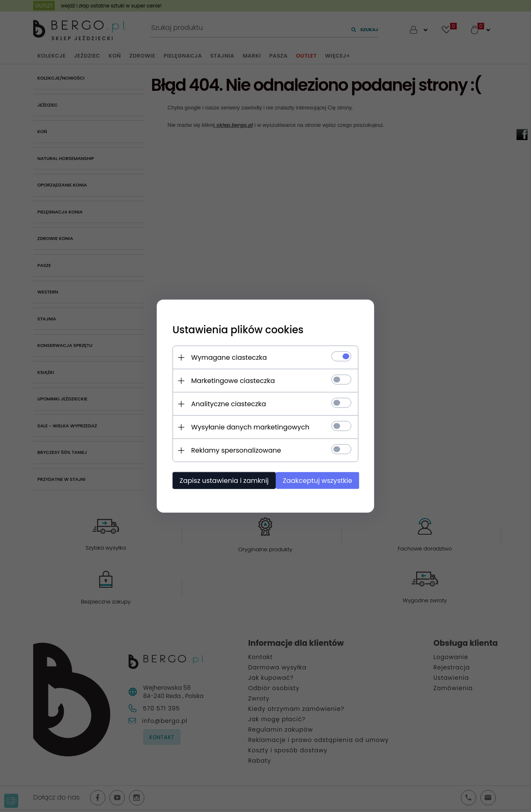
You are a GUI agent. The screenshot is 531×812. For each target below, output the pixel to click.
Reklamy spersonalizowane (234, 450)
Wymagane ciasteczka (227, 357)
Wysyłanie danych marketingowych (248, 427)
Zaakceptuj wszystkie (319, 480)
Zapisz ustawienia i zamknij (222, 480)
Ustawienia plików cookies (236, 329)
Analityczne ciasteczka (226, 404)
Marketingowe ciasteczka (231, 380)
